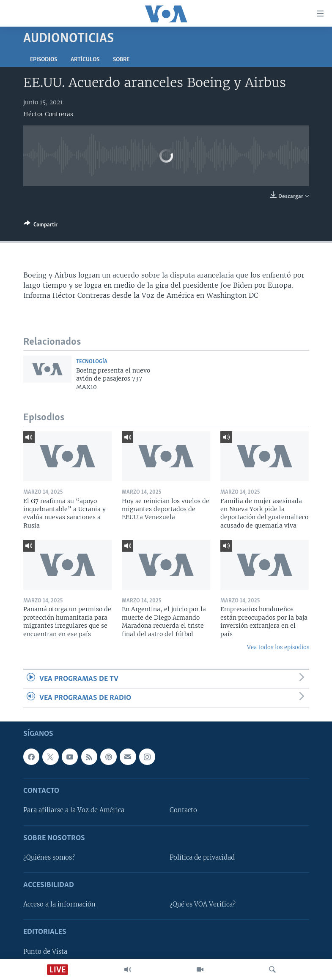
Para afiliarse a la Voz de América (74, 811)
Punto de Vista (45, 952)
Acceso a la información (59, 905)
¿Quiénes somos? (49, 857)
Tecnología (92, 362)
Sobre (121, 60)
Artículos (85, 60)
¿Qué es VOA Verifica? (203, 905)
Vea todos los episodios (278, 647)
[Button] (41, 226)
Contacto (183, 811)
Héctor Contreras (48, 114)
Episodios (44, 60)
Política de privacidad (202, 857)
